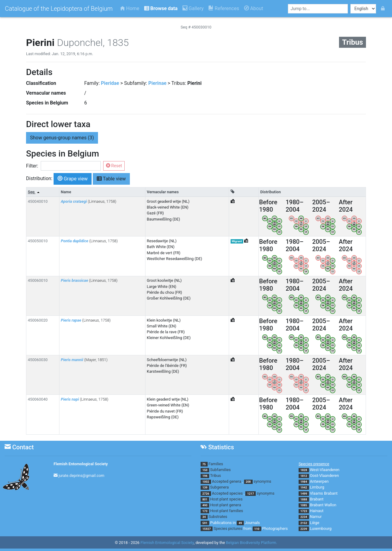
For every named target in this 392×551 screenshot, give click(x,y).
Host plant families (226, 511)
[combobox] (318, 9)
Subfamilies (220, 470)
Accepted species (227, 493)
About (254, 8)
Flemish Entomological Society (81, 464)
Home (130, 8)
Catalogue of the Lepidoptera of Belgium (59, 9)
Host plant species (226, 499)
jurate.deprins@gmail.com (81, 476)
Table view (111, 178)
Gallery (193, 8)
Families (216, 464)
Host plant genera (226, 505)
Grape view (73, 178)
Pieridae (110, 83)
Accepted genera (227, 481)
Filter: (32, 166)
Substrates (218, 517)
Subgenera (219, 487)
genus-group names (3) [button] (62, 138)
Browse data (161, 8)
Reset (114, 166)
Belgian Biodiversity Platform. (252, 543)
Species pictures (228, 528)
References (224, 8)
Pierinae (157, 83)
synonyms (262, 481)
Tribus (215, 476)
